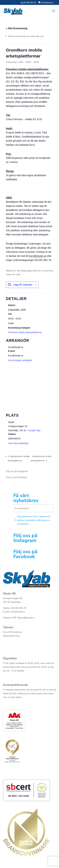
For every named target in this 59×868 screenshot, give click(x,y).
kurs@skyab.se (38, 256)
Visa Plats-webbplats (18, 443)
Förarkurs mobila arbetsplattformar (25, 332)
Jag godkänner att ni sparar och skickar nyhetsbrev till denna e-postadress (34, 520)
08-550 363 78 (29, 3)
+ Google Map (34, 430)
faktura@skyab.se (26, 618)
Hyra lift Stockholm (13, 632)
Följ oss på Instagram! (17, 471)
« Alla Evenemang (17, 28)
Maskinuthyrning (11, 636)
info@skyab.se (18, 612)
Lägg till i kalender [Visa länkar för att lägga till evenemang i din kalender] (23, 285)
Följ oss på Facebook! (17, 477)
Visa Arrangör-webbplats (20, 360)
